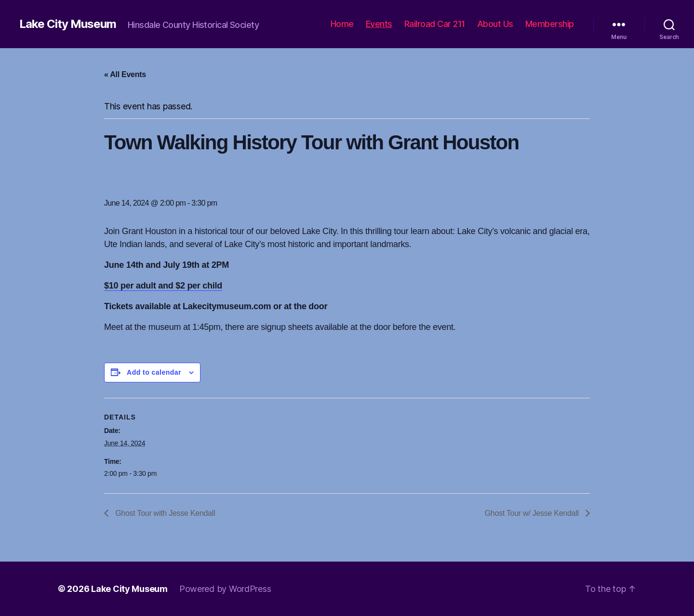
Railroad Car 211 (435, 24)
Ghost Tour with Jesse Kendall (164, 513)
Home (342, 24)
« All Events (125, 74)
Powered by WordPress (225, 589)
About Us (495, 24)
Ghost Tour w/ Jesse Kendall (533, 513)
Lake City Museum (68, 24)
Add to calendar (154, 372)
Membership (550, 24)
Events (379, 24)
